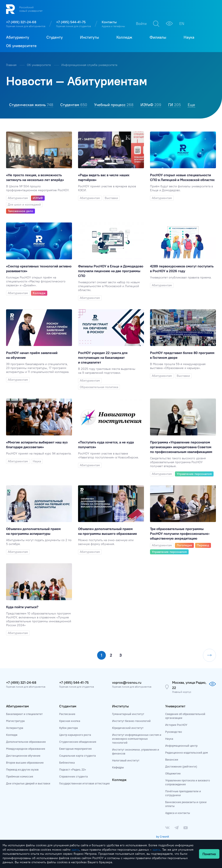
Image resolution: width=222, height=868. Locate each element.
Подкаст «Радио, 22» (73, 769)
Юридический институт (128, 728)
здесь (75, 850)
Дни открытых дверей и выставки (28, 783)
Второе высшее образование (25, 763)
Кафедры (118, 767)
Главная (12, 65)
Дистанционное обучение (23, 756)
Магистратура (15, 721)
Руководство (174, 732)
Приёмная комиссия (20, 776)
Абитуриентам (17, 706)
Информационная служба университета (89, 65)
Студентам (68, 706)
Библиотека (67, 763)
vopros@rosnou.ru (127, 682)
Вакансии (172, 759)
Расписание (67, 714)
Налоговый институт (126, 760)
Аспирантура (15, 728)
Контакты (109, 22)
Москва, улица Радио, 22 (189, 685)
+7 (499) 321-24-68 (21, 22)
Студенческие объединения (78, 742)
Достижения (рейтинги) (181, 766)
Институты (120, 706)
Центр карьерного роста (75, 735)
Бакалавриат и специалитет (24, 714)
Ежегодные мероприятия (75, 749)
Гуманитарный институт (128, 714)
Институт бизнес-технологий (131, 721)
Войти (141, 24)
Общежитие (173, 773)
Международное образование (26, 749)
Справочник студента (73, 776)
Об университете (39, 65)
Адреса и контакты (178, 813)
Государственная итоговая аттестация (84, 783)
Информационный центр (181, 746)
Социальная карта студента (78, 756)
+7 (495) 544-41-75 (71, 22)
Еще (191, 105)
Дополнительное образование (26, 742)
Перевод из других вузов (22, 769)
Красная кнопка (70, 721)
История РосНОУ (176, 725)
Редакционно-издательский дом (187, 753)
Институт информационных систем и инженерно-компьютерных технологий (137, 739)
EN (182, 24)
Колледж (12, 735)
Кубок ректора (69, 728)
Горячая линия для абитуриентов (26, 26)
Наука (169, 739)
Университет (175, 706)
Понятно (209, 854)
